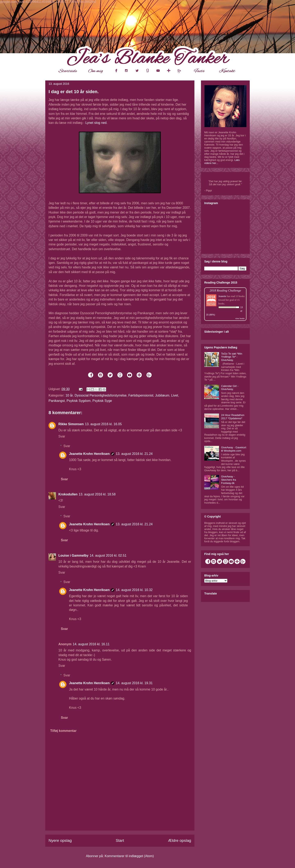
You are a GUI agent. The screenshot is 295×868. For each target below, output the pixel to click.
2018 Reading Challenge (225, 290)
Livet (175, 395)
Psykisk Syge (102, 401)
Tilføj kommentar (63, 731)
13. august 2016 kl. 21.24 (134, 454)
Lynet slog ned (96, 123)
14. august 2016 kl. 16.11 (91, 644)
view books (240, 318)
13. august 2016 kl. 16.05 (103, 424)
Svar (62, 436)
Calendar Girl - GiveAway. (230, 388)
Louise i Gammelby (73, 555)
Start (120, 840)
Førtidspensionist (141, 395)
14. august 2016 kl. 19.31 (134, 683)
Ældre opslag (180, 840)
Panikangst (57, 401)
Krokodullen (68, 494)
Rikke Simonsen (71, 424)
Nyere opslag (60, 840)
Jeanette (222, 296)
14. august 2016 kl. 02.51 (108, 555)
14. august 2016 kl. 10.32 (134, 590)
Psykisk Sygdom (79, 401)
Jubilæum (162, 395)
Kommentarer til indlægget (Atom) (129, 856)
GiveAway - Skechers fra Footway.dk (229, 480)
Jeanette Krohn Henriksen (89, 454)
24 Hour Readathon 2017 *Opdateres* (233, 417)
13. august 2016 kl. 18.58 (97, 494)
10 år (69, 395)
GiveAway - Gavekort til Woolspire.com (234, 449)
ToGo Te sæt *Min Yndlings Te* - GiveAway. (232, 357)
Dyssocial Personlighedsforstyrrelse (100, 395)
